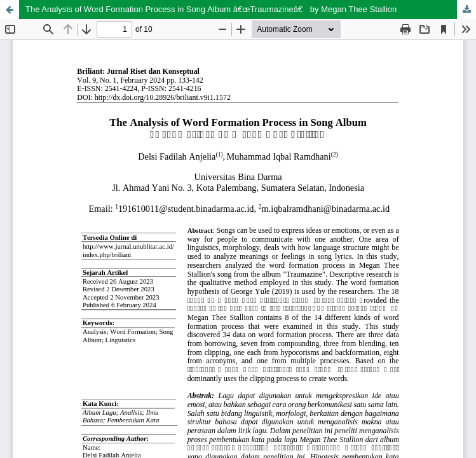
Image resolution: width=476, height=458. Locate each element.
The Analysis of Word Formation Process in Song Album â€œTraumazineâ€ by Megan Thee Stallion (211, 9)
